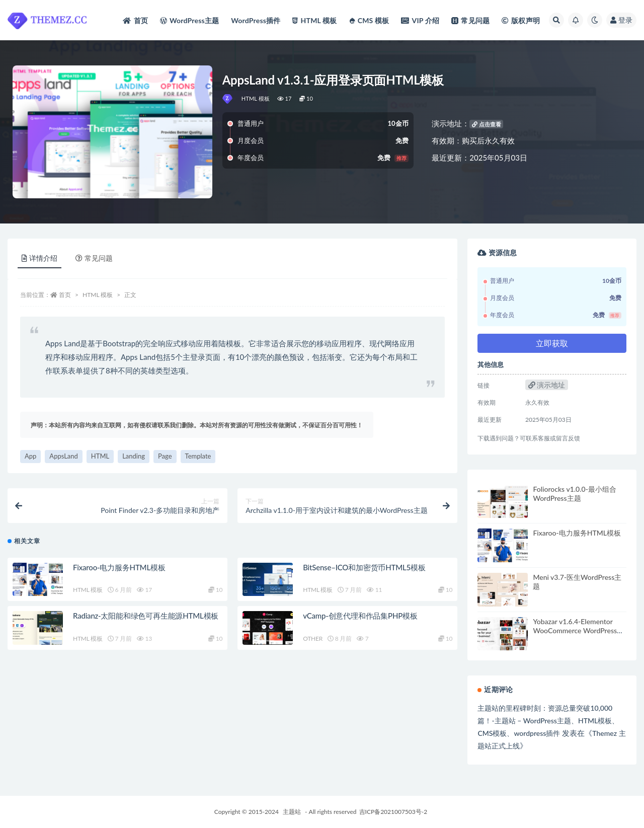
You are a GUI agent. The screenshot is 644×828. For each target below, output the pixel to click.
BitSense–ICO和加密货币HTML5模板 (364, 568)
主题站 (292, 812)
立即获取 (552, 343)
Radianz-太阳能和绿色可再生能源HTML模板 (146, 616)
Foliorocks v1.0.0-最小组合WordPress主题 (574, 494)
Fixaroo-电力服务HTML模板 (119, 568)
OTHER (313, 639)
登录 (621, 20)
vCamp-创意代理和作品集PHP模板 (360, 616)
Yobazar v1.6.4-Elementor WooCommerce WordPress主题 (578, 630)
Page (165, 456)
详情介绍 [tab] (39, 258)
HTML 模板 (256, 98)
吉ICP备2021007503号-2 (393, 812)
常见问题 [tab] (94, 258)
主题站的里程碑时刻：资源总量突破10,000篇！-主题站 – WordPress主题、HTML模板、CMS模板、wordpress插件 (548, 721)
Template (198, 456)
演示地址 (547, 385)
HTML (100, 456)
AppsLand (63, 456)
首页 (65, 295)
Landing (134, 456)
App (30, 456)
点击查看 (487, 124)
